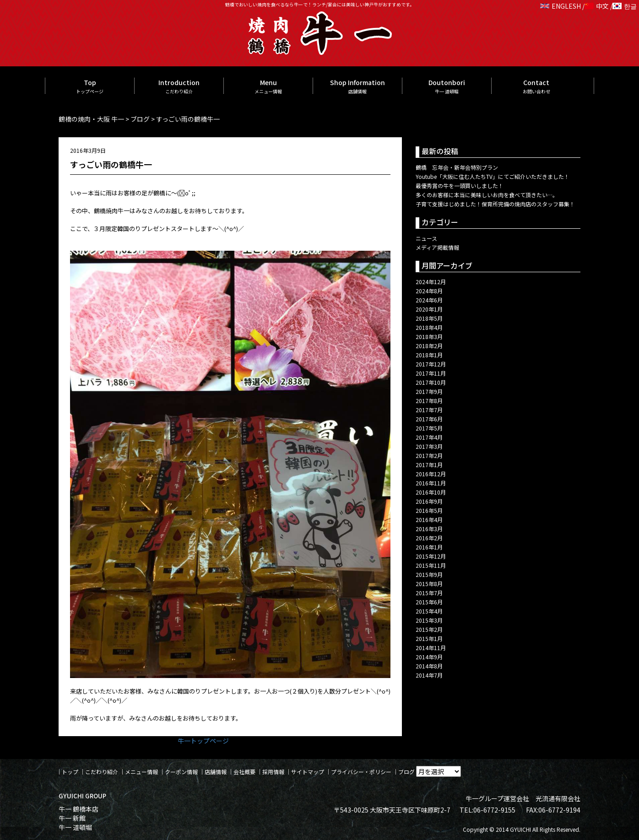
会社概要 (244, 772)
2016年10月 (431, 492)
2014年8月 (429, 666)
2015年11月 (431, 565)
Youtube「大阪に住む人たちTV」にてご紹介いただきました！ (493, 176)
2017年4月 (429, 437)
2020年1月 (429, 309)
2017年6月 (429, 419)
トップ (70, 772)
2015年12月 (431, 556)
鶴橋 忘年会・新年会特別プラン (457, 167)
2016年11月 (431, 483)
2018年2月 (429, 346)
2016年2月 (429, 538)
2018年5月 (429, 318)
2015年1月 (429, 638)
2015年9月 (429, 574)
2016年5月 (429, 510)
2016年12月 (431, 474)
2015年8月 (429, 584)
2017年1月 (429, 465)
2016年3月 (429, 529)
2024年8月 (429, 291)
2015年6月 (429, 602)
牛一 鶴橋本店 (79, 809)
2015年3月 (429, 620)
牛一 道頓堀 (75, 827)
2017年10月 (431, 382)
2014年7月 (429, 675)
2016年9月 (429, 501)
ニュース (426, 238)
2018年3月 (429, 337)
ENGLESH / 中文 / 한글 (588, 6)
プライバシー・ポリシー (361, 772)
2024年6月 (429, 300)
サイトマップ (308, 772)
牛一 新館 (72, 818)
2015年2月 (429, 629)
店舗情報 (216, 772)
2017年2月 (429, 455)
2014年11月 (431, 648)
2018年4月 (429, 327)
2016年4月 (429, 520)
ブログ (406, 772)
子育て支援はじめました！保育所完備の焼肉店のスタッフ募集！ (495, 204)
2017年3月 (429, 446)
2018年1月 (429, 355)
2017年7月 (429, 410)
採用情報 (273, 772)
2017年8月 (429, 401)
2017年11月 (431, 373)
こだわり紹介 (102, 772)
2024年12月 (431, 282)
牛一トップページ (203, 741)
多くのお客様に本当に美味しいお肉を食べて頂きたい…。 (487, 195)
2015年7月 (429, 593)
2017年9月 (429, 391)
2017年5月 (429, 428)
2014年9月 (429, 657)
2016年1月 (429, 547)
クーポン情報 (181, 772)
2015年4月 (429, 611)
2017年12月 (431, 364)
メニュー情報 (141, 772)
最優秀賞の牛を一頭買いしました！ (460, 186)
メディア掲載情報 (437, 247)
